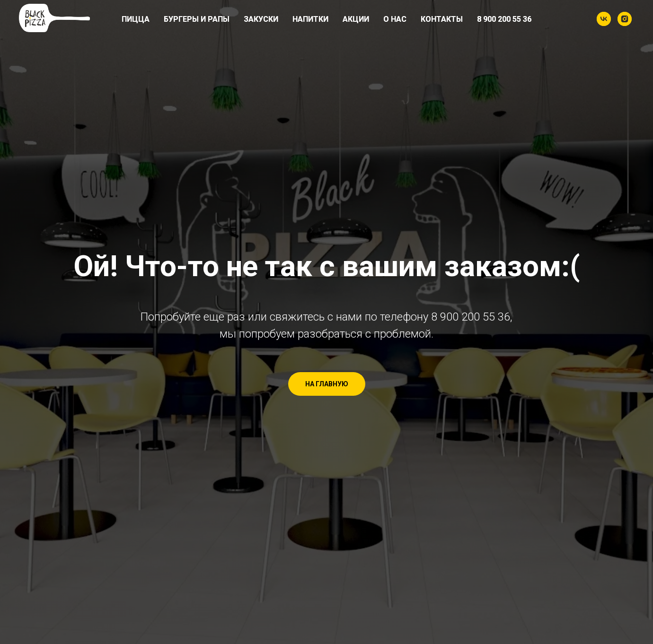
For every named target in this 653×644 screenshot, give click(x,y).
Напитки (310, 19)
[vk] (604, 19)
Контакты (442, 19)
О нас (395, 19)
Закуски (261, 19)
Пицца (136, 19)
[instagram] (625, 19)
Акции (356, 19)
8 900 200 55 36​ (504, 19)
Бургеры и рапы (197, 19)
